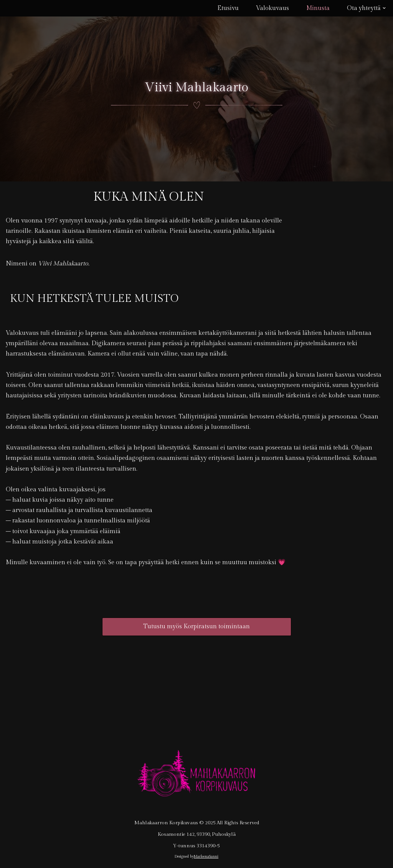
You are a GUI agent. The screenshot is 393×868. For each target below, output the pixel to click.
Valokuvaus (272, 8)
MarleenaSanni (206, 856)
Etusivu (228, 8)
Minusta (318, 8)
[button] (384, 8)
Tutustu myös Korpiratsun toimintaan (196, 627)
